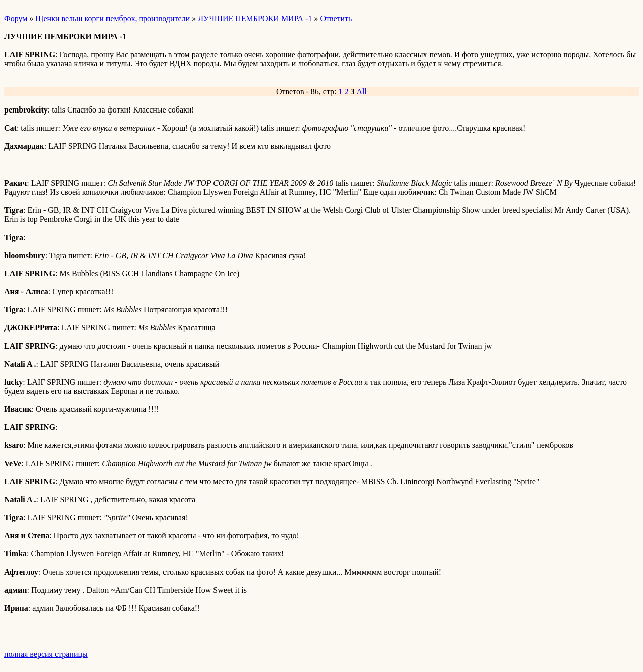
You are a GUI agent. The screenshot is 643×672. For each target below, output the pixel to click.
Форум (16, 18)
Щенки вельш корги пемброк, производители (113, 18)
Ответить (336, 18)
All (362, 92)
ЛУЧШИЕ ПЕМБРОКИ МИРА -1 (255, 18)
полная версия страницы (46, 654)
